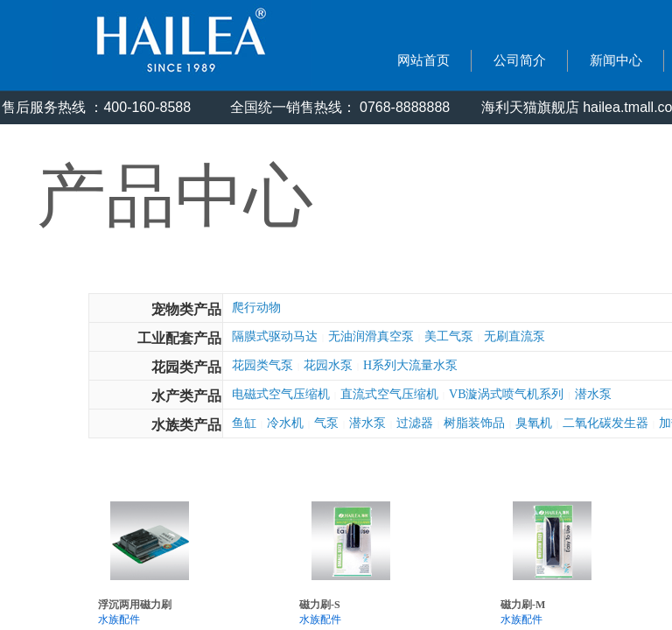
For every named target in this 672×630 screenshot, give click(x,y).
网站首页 (423, 60)
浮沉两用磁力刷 (135, 605)
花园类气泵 (262, 365)
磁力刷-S (320, 605)
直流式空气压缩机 (389, 394)
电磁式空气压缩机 (281, 394)
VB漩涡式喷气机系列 (506, 394)
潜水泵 (593, 394)
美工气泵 (449, 336)
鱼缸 (244, 423)
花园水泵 (328, 365)
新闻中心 (616, 60)
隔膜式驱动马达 (275, 336)
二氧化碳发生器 (605, 423)
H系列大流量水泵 (410, 365)
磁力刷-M (523, 605)
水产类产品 (186, 396)
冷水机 (285, 423)
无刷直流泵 (514, 336)
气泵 (326, 423)
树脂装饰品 (474, 423)
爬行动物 (256, 308)
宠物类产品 (186, 309)
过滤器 (415, 423)
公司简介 (520, 60)
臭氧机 (534, 423)
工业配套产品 (179, 338)
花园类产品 (186, 367)
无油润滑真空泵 (371, 336)
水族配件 (119, 619)
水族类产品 (186, 425)
